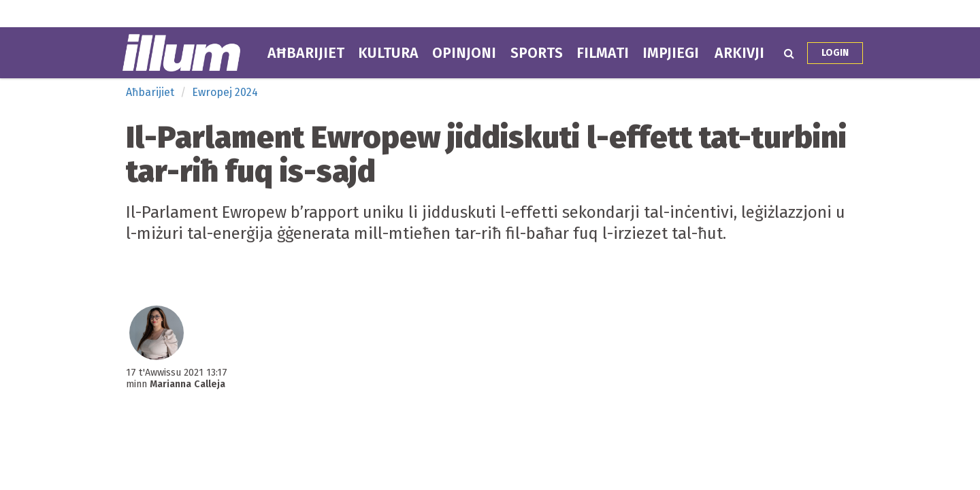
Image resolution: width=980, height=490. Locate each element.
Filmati (603, 53)
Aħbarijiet (306, 53)
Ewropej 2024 (225, 92)
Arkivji (739, 53)
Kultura (388, 53)
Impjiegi (671, 53)
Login (835, 53)
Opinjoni (464, 53)
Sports (537, 53)
